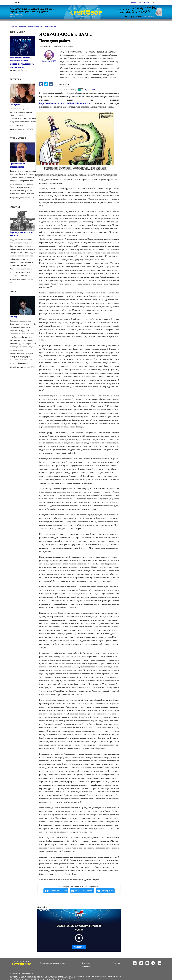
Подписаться (90, 90)
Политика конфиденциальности (52, 963)
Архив (134, 2)
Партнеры (117, 963)
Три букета (15, 105)
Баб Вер (13, 317)
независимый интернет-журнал (86, 17)
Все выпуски (79, 947)
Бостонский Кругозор (25, 973)
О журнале (86, 963)
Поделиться (61, 84)
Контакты (86, 967)
